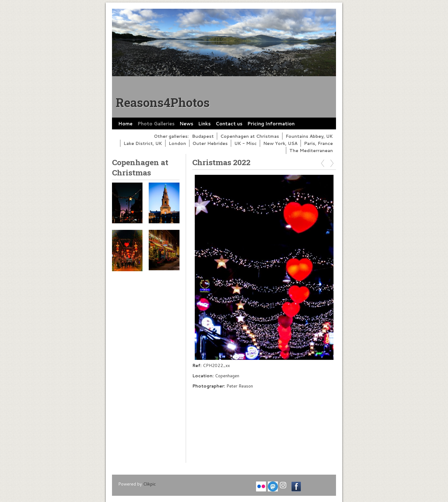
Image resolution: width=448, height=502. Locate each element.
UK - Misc (245, 143)
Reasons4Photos (163, 102)
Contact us (229, 123)
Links (204, 123)
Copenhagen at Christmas (250, 136)
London (177, 143)
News (186, 123)
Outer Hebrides (210, 143)
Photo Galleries (156, 123)
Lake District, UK (143, 143)
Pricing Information (271, 123)
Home (125, 123)
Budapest (203, 136)
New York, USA (280, 143)
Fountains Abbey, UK (309, 136)
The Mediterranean (311, 150)
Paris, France (318, 143)
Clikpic (149, 484)
